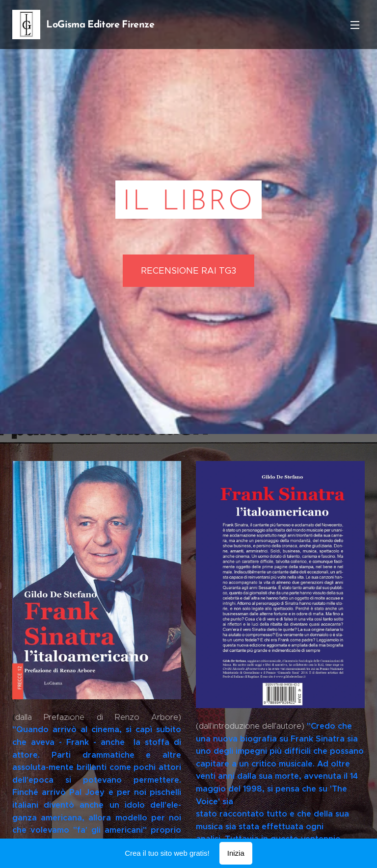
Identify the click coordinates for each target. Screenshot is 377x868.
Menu (355, 25)
